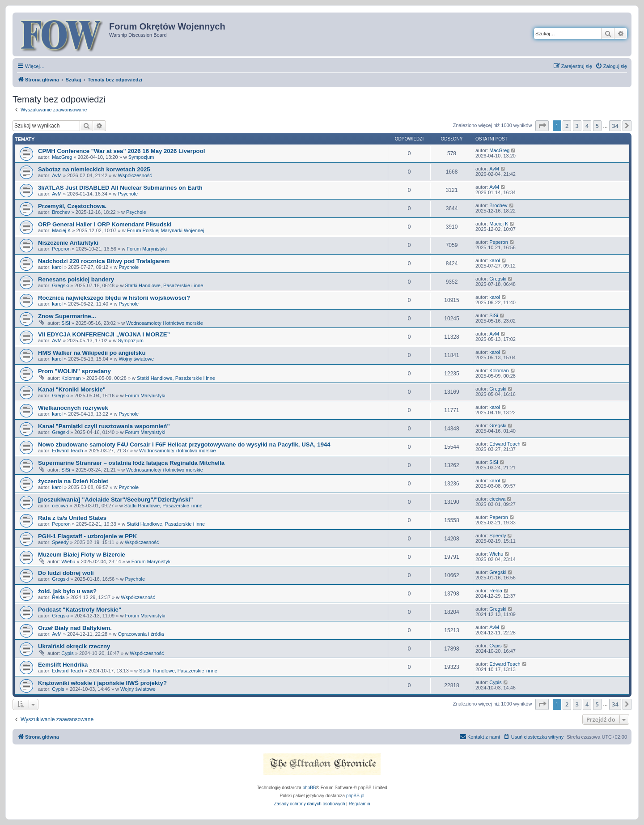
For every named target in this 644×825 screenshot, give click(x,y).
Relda (58, 597)
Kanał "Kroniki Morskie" (72, 389)
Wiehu (68, 561)
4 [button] (587, 126)
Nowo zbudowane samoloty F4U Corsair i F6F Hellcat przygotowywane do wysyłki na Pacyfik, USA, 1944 (184, 444)
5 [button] (597, 126)
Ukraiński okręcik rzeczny (74, 646)
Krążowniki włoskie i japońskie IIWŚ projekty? (102, 683)
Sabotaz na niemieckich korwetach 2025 (94, 169)
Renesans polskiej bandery (76, 279)
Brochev (61, 212)
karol (57, 267)
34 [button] (615, 126)
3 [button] (577, 126)
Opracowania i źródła (141, 634)
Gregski (60, 285)
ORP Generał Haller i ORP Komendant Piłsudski (105, 224)
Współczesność (135, 175)
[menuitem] (611, 66)
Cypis (68, 653)
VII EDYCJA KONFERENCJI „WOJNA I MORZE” (104, 334)
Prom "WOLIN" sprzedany (74, 371)
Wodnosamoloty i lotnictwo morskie (165, 323)
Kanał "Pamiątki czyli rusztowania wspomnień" (104, 426)
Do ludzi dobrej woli (66, 573)
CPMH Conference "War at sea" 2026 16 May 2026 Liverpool (121, 151)
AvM (57, 175)
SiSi (66, 323)
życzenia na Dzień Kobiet (73, 481)
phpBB (309, 788)
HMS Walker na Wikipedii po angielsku (92, 353)
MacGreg (62, 157)
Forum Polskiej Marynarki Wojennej (166, 230)
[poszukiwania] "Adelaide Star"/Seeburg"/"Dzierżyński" (115, 500)
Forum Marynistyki (147, 249)
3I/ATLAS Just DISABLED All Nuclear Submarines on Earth (120, 188)
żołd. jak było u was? (67, 591)
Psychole (128, 194)
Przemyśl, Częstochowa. (72, 206)
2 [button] (567, 126)
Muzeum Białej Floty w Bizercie (82, 555)
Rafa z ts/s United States (72, 518)
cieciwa (60, 506)
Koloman (71, 378)
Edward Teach (68, 451)
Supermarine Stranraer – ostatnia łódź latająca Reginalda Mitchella (131, 463)
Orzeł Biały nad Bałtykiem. (75, 628)
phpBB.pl (355, 796)
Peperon (61, 249)
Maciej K (61, 230)
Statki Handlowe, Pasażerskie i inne (164, 285)
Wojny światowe (136, 359)
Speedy (60, 542)
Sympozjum (141, 157)
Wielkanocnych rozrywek (73, 408)
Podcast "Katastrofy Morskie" (80, 610)
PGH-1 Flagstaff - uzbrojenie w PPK (87, 536)
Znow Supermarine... (67, 316)
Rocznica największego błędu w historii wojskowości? (114, 298)
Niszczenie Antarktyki (68, 243)
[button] (542, 126)
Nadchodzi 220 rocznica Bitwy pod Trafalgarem (104, 261)
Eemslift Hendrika (63, 665)
